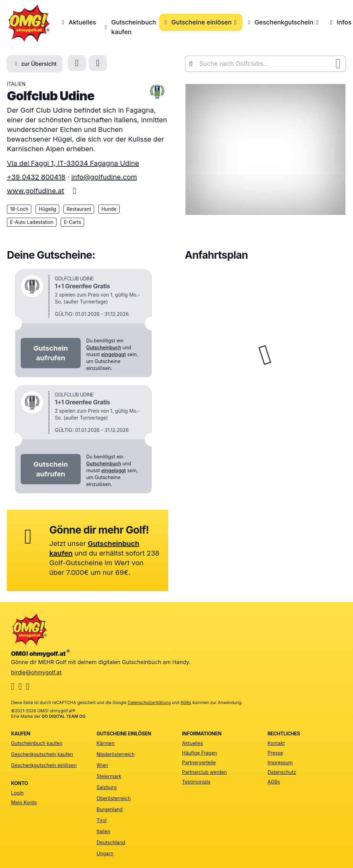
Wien (102, 765)
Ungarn (105, 853)
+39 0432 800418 (36, 177)
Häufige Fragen (200, 753)
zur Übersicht (35, 64)
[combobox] (265, 64)
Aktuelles (78, 22)
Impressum (280, 762)
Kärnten (105, 743)
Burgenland (110, 809)
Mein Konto (24, 802)
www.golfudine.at (36, 191)
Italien (103, 831)
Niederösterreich (116, 754)
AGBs (186, 702)
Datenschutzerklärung (149, 702)
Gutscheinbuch (104, 347)
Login (17, 793)
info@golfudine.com (104, 177)
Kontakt (276, 743)
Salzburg (107, 787)
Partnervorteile (199, 762)
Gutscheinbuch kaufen (129, 27)
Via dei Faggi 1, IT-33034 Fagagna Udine (73, 163)
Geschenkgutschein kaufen (42, 754)
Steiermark (109, 776)
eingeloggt (114, 354)
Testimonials (196, 782)
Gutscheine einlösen (201, 22)
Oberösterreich (114, 798)
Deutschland (111, 842)
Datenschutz (282, 772)
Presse (275, 753)
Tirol (102, 820)
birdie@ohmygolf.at (36, 672)
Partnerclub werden (204, 772)
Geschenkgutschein (283, 22)
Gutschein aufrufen (51, 353)
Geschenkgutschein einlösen (44, 765)
